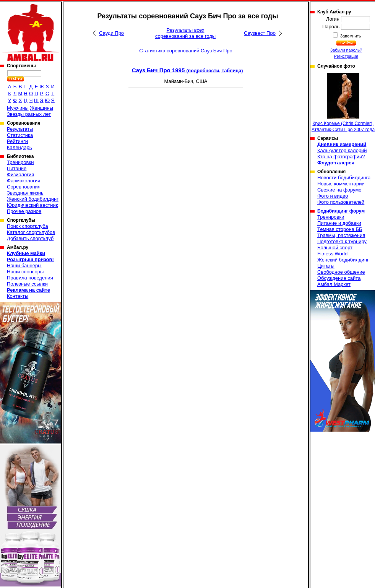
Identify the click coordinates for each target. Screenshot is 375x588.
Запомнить (350, 36)
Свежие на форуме (339, 190)
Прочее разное (24, 211)
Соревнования (24, 187)
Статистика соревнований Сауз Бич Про (186, 51)
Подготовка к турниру (342, 241)
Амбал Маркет (334, 284)
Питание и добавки (339, 223)
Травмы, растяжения (341, 235)
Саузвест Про (260, 33)
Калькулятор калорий (342, 150)
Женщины (41, 108)
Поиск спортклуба (28, 226)
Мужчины (18, 108)
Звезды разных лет (29, 114)
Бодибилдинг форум (341, 211)
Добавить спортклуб (30, 238)
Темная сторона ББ (340, 229)
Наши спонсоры (25, 272)
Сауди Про (111, 33)
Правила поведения (30, 278)
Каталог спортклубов (31, 232)
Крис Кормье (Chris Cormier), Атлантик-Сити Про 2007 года (343, 103)
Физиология (20, 175)
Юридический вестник (32, 205)
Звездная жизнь (25, 193)
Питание (17, 168)
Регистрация (346, 56)
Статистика (20, 135)
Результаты (20, 129)
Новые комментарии (341, 184)
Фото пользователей (341, 202)
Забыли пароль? (346, 50)
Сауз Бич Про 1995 (187, 70)
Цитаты (326, 266)
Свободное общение (341, 272)
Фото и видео (333, 196)
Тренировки (20, 162)
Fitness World (332, 254)
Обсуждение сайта (339, 278)
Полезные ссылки (27, 284)
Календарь (19, 147)
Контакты (18, 296)
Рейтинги (17, 141)
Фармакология (24, 181)
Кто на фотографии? (341, 157)
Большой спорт (335, 248)
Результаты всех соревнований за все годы (185, 33)
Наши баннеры (24, 266)
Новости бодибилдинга (344, 178)
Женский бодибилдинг (33, 199)
